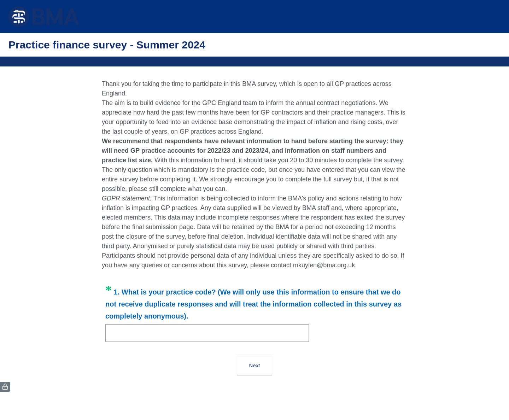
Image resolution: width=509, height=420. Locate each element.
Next (255, 365)
